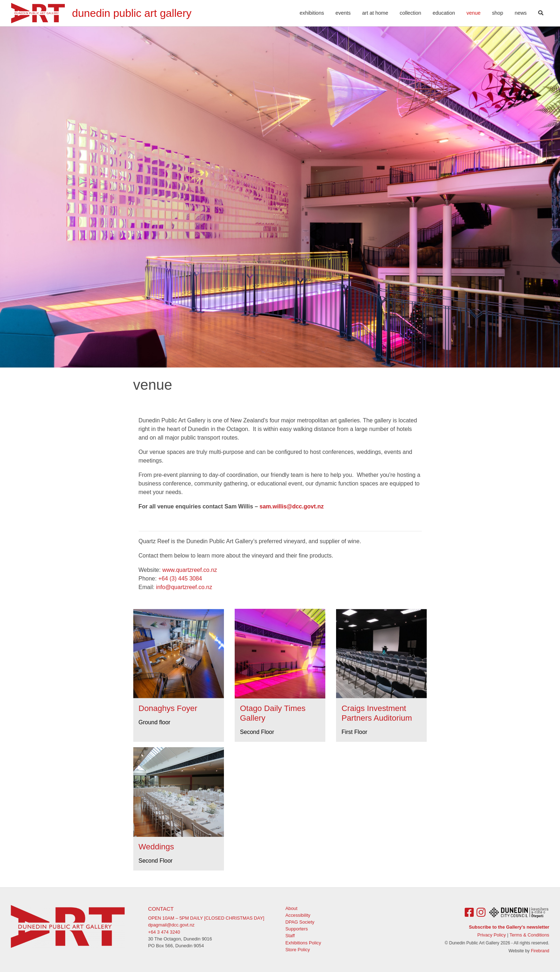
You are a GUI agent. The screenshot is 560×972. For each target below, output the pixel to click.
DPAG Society (300, 922)
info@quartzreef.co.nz (184, 587)
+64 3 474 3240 (164, 932)
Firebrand (540, 951)
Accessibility (298, 915)
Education (444, 13)
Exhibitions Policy (303, 943)
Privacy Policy (492, 935)
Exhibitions (312, 13)
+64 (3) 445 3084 (180, 579)
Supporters (297, 929)
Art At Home (375, 13)
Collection (411, 13)
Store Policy (298, 950)
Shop (497, 13)
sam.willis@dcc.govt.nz (291, 506)
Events (343, 13)
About (291, 908)
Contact (161, 909)
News (521, 13)
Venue (476, 12)
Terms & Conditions (529, 935)
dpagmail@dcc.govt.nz (171, 925)
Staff (290, 936)
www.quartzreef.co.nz (190, 570)
